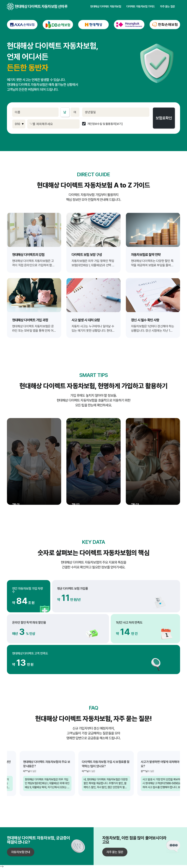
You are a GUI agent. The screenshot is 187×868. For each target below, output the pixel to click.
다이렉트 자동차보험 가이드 (141, 7)
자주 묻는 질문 (167, 7)
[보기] (119, 124)
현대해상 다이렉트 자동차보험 (106, 7)
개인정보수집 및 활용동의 (101, 124)
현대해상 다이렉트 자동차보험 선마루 (10, 6)
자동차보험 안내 (21, 852)
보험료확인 (164, 118)
